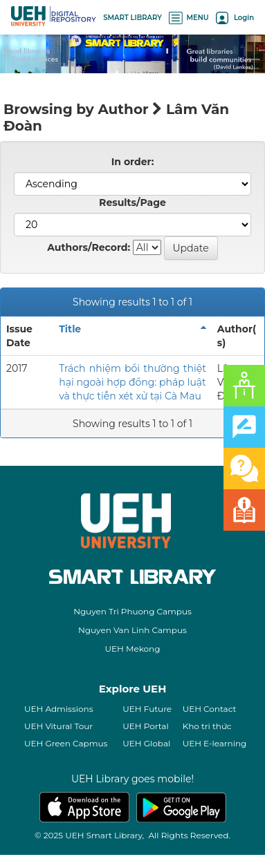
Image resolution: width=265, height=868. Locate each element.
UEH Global (146, 743)
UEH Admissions (59, 709)
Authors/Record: (89, 247)
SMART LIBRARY (132, 18)
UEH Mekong (133, 649)
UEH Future (147, 709)
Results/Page (132, 202)
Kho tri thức (207, 726)
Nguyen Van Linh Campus (132, 630)
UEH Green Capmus (66, 743)
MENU (189, 18)
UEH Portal (145, 726)
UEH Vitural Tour (58, 726)
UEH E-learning (215, 743)
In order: (133, 162)
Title (70, 329)
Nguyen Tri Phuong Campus (132, 611)
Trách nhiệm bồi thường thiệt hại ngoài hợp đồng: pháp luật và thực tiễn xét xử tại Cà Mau (132, 382)
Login (235, 18)
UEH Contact (210, 709)
